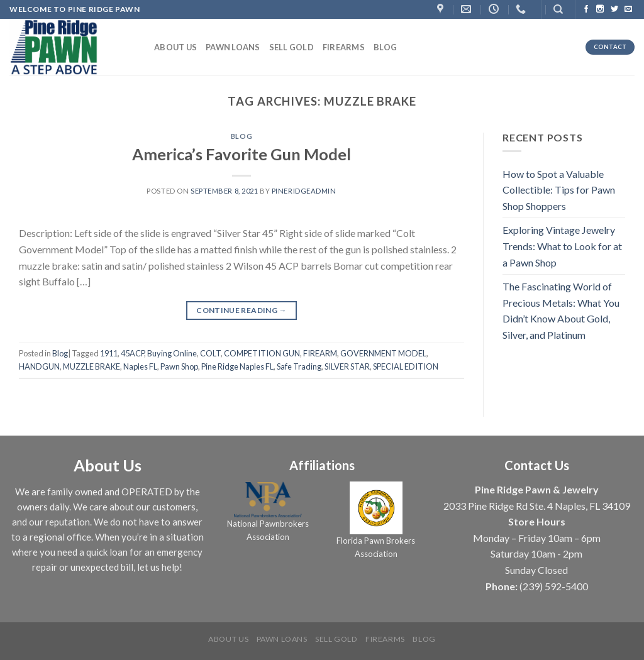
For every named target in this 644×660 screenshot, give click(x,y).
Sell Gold (291, 47)
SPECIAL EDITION (406, 366)
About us (175, 47)
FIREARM (320, 353)
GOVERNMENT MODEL (383, 353)
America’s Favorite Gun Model (241, 154)
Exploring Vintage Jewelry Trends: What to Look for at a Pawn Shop (562, 246)
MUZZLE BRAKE (92, 366)
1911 (109, 353)
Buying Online (172, 353)
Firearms (344, 47)
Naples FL (140, 366)
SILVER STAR (347, 366)
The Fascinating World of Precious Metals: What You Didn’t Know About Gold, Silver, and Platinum (561, 311)
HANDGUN (39, 366)
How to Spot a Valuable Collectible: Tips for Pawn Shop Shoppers (559, 190)
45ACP (132, 353)
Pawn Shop (179, 366)
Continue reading (241, 310)
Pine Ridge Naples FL (237, 366)
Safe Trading (299, 366)
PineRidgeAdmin (304, 191)
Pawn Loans (233, 47)
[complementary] (553, 591)
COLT (210, 353)
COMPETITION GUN (262, 353)
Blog (385, 47)
